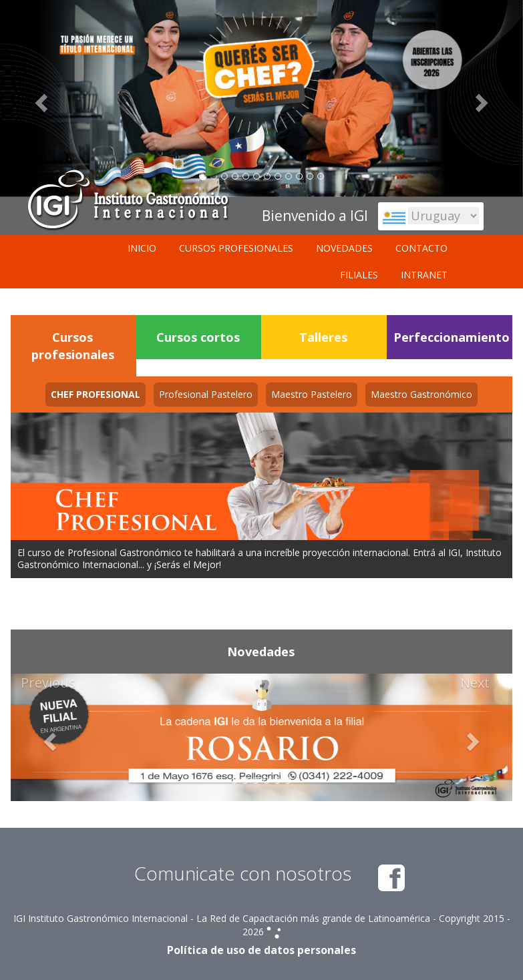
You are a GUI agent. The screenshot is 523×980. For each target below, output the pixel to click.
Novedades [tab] (261, 652)
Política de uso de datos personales (261, 950)
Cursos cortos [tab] (198, 337)
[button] (48, 737)
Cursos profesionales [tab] (73, 346)
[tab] (96, 394)
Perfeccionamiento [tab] (452, 337)
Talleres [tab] (323, 337)
